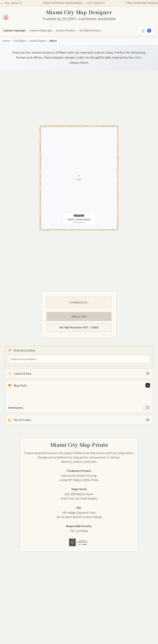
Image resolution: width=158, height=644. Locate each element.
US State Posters (90, 31)
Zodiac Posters (66, 31)
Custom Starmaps (41, 31)
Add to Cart (79, 317)
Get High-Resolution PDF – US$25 (79, 328)
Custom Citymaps (15, 31)
